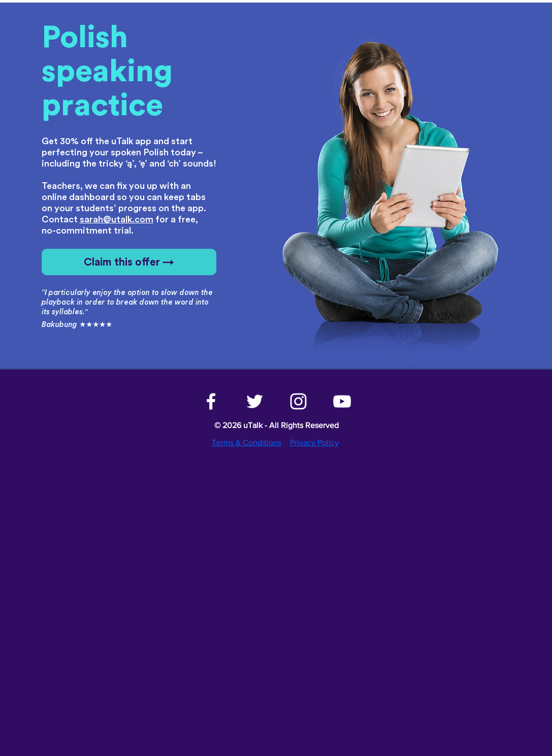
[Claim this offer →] (129, 262)
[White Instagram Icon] (298, 401)
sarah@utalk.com (117, 219)
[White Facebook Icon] (211, 401)
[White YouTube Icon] (342, 401)
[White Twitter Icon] (255, 401)
